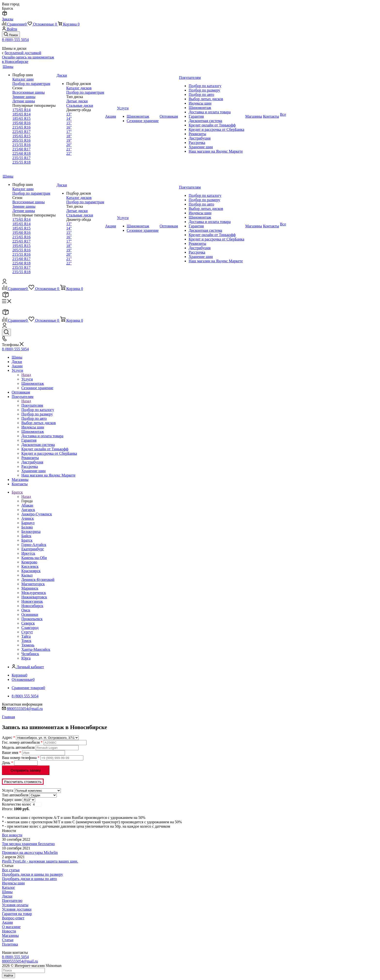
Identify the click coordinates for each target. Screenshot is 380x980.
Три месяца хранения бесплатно (28, 844)
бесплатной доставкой (23, 53)
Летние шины (24, 101)
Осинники (30, 614)
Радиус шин (12, 800)
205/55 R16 (21, 140)
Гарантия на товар (17, 914)
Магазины (10, 935)
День (8, 763)
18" (69, 136)
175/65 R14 (21, 110)
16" (69, 127)
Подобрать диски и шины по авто (29, 879)
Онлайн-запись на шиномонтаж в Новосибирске (28, 59)
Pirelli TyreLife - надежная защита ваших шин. (40, 861)
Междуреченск (34, 593)
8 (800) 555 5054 (15, 40)
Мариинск (30, 588)
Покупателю (12, 901)
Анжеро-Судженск (37, 514)
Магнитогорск (33, 584)
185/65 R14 (21, 114)
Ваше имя (12, 753)
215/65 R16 (21, 127)
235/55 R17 (21, 158)
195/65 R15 (21, 136)
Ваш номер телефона (21, 758)
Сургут (27, 632)
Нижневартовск (34, 597)
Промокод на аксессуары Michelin (30, 852)
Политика (10, 944)
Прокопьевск (32, 619)
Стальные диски (80, 105)
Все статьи (11, 870)
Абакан (27, 505)
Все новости (12, 835)
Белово (27, 527)
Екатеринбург (33, 549)
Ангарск (28, 510)
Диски (7, 896)
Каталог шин (23, 79)
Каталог (8, 887)
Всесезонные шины (28, 92)
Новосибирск (32, 606)
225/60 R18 (21, 153)
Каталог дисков (79, 88)
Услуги (27, 379)
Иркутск (28, 553)
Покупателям (32, 405)
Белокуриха (31, 531)
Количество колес (17, 804)
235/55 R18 (21, 162)
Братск (27, 540)
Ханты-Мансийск (36, 649)
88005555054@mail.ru (25, 709)
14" (69, 119)
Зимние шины (24, 97)
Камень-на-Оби (34, 558)
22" (69, 153)
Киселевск (30, 566)
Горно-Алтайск (34, 545)
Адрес (8, 737)
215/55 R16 (21, 145)
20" (69, 145)
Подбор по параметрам (31, 84)
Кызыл (27, 575)
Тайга (26, 636)
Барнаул (28, 523)
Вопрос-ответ (13, 918)
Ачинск (28, 518)
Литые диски (77, 101)
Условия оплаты (15, 905)
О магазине (11, 927)
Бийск (26, 536)
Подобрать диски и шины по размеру (32, 874)
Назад (26, 375)
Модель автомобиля (18, 747)
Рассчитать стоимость (23, 782)
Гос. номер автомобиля (22, 742)
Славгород (30, 628)
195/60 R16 (21, 123)
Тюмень (28, 645)
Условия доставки (17, 909)
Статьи (8, 940)
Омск (26, 610)
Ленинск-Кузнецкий (38, 580)
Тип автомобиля (15, 795)
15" (69, 123)
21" (69, 149)
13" (69, 114)
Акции (7, 922)
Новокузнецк (32, 601)
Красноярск (31, 571)
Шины (7, 892)
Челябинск (30, 654)
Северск (28, 623)
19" (69, 140)
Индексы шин (13, 883)
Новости (9, 931)
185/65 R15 (21, 119)
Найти (8, 976)
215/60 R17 (21, 149)
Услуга (8, 790)
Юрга (26, 658)
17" (69, 132)
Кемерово (29, 562)
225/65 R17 (21, 132)
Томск (26, 641)
